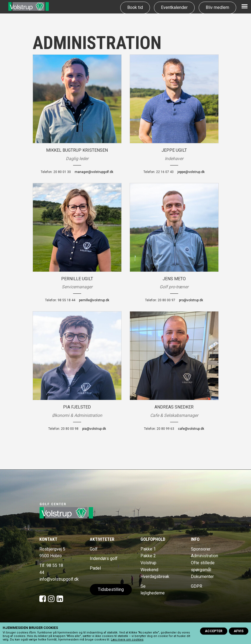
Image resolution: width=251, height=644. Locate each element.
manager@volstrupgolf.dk (94, 172)
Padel (95, 568)
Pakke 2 (148, 556)
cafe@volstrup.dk (191, 429)
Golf (94, 549)
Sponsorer (201, 549)
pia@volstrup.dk (94, 429)
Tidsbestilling (111, 589)
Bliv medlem (217, 7)
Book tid (135, 7)
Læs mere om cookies (127, 640)
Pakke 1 (148, 549)
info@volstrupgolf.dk (59, 579)
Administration (204, 556)
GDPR (197, 586)
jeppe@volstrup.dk (191, 172)
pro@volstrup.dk (191, 300)
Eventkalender (174, 7)
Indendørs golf (104, 558)
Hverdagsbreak (155, 577)
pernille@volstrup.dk (94, 300)
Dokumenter (202, 577)
